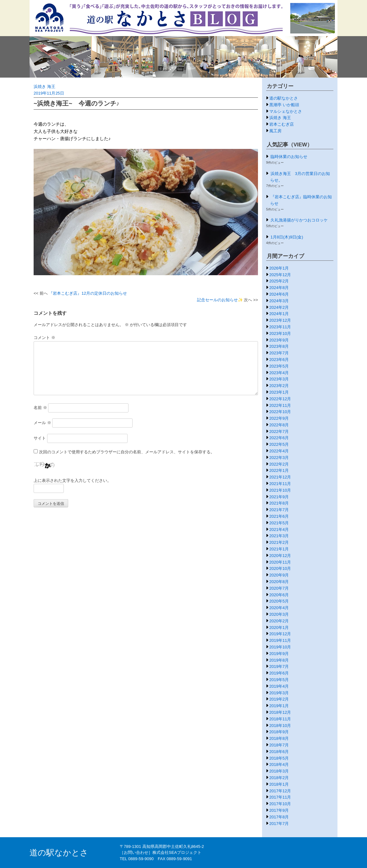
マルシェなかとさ (286, 111)
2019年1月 (279, 706)
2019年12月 (280, 634)
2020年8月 (279, 582)
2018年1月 (279, 784)
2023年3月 (279, 379)
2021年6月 (279, 516)
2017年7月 (279, 824)
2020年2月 (279, 621)
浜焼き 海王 (44, 87)
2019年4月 (279, 686)
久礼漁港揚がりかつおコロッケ (299, 220)
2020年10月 (280, 568)
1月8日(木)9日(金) (287, 237)
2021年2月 (279, 542)
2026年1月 (279, 268)
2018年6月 (279, 752)
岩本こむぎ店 (282, 124)
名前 (40, 408)
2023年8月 (279, 346)
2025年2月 (279, 281)
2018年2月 (279, 778)
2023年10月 (280, 333)
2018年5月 (279, 758)
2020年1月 (279, 628)
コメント (44, 338)
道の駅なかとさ (284, 98)
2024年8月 (279, 288)
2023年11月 (280, 327)
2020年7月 (279, 588)
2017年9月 (279, 810)
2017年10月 (280, 804)
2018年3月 (279, 771)
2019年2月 (279, 699)
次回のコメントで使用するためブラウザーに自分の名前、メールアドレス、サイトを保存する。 (127, 452)
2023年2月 (279, 386)
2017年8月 (279, 817)
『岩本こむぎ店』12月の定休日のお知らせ (88, 293)
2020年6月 (279, 595)
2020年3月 (279, 614)
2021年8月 (279, 503)
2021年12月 (280, 477)
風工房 (275, 131)
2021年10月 (280, 490)
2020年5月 (279, 601)
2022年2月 (279, 464)
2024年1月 (279, 314)
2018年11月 (280, 719)
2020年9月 (279, 575)
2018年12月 (280, 712)
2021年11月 (280, 484)
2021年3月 (279, 536)
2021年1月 (279, 549)
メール (42, 423)
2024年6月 (279, 294)
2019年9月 (279, 654)
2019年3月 (279, 693)
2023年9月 (279, 340)
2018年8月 (279, 738)
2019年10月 (280, 647)
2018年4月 (279, 764)
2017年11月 (280, 797)
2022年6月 (279, 438)
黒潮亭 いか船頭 (284, 105)
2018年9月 (279, 732)
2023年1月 (279, 392)
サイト (40, 438)
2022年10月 (280, 412)
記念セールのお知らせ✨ (220, 300)
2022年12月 (280, 399)
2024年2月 (279, 307)
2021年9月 (279, 497)
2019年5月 (279, 680)
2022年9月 (279, 418)
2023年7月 (279, 353)
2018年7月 (279, 745)
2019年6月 (279, 673)
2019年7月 (279, 666)
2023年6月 (279, 360)
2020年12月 (280, 556)
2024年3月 (279, 301)
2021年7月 (279, 510)
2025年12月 (280, 275)
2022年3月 (279, 458)
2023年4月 (279, 373)
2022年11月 (280, 405)
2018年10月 (280, 726)
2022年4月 (279, 451)
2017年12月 (280, 791)
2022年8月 (279, 425)
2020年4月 (279, 608)
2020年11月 (280, 562)
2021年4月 (279, 530)
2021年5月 (279, 523)
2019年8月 (279, 660)
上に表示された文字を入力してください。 (72, 480)
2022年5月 (279, 444)
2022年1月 (279, 470)
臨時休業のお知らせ (289, 157)
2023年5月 (279, 366)
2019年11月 (280, 640)
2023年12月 (280, 320)
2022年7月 (279, 431)
